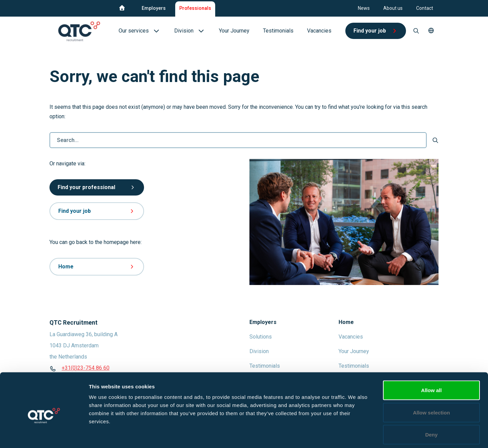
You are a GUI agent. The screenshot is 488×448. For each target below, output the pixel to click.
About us (393, 8)
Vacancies (351, 337)
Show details (356, 435)
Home (97, 267)
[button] (431, 31)
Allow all (432, 359)
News (364, 8)
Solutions (261, 337)
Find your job (97, 211)
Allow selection (431, 381)
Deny (432, 403)
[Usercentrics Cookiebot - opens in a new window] (44, 435)
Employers (154, 8)
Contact (425, 8)
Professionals (195, 8)
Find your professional (97, 187)
